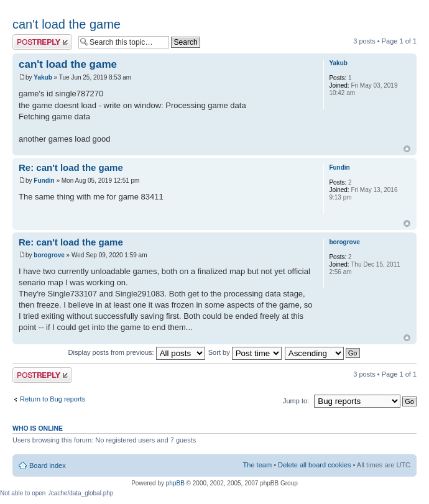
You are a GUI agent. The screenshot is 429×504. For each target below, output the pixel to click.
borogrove (49, 255)
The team (257, 465)
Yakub (43, 77)
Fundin (44, 181)
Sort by (245, 352)
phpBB (175, 483)
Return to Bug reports (53, 399)
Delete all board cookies (314, 465)
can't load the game (67, 24)
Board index (48, 465)
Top (407, 149)
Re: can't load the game (71, 167)
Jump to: (296, 401)
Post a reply (42, 42)
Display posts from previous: (137, 352)
